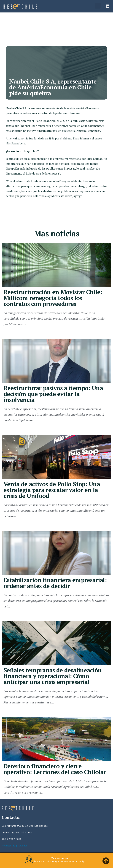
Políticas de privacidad (15, 846)
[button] (98, 6)
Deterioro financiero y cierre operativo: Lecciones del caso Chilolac (55, 769)
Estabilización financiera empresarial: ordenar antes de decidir (55, 583)
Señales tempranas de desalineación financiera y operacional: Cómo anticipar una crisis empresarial (53, 676)
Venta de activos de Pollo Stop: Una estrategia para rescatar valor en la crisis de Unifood (52, 490)
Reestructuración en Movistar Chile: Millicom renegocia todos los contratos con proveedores (53, 298)
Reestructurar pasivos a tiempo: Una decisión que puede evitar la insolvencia (53, 394)
